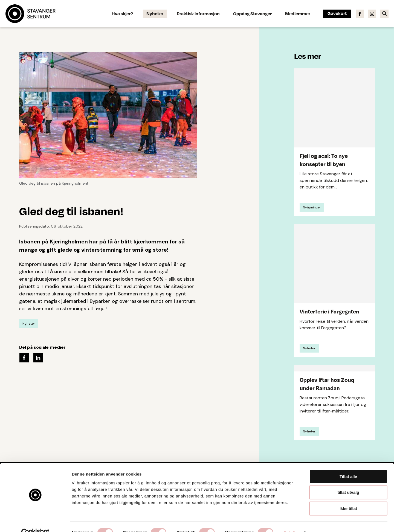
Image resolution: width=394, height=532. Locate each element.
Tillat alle (348, 465)
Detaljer (291, 521)
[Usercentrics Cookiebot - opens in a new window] (35, 521)
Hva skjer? (122, 14)
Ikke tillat (348, 497)
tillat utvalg (348, 481)
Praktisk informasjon (198, 14)
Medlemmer (298, 14)
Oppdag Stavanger (252, 14)
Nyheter (155, 14)
